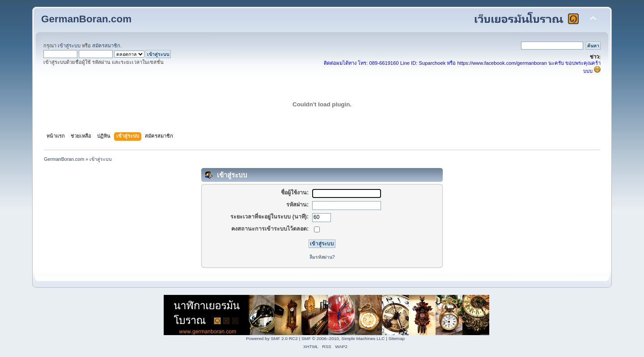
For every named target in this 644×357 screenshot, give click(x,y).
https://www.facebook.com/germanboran (502, 63)
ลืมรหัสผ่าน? (322, 257)
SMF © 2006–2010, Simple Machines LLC (343, 338)
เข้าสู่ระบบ (69, 46)
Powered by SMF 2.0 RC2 (272, 338)
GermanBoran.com (86, 19)
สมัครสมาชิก (106, 46)
